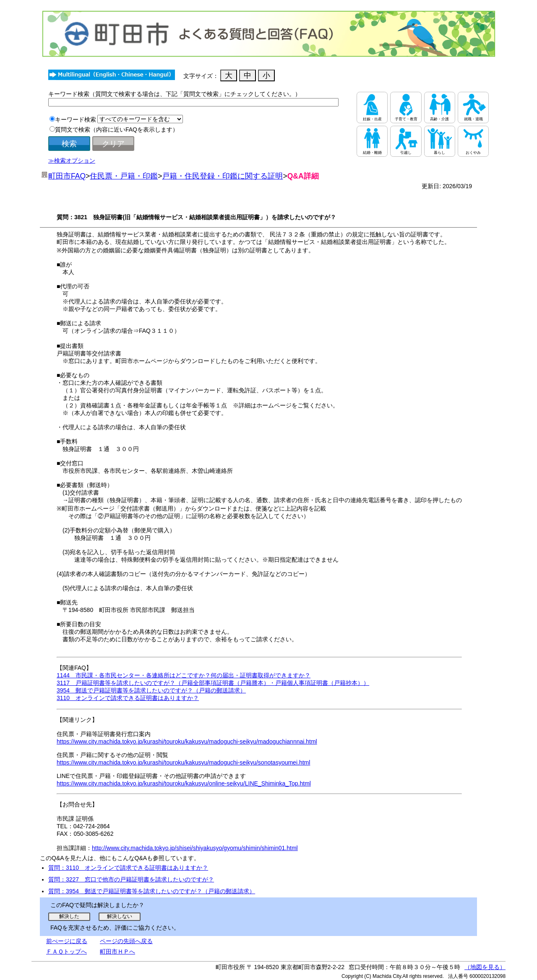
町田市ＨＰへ (117, 951)
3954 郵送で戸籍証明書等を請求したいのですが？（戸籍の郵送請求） (151, 690)
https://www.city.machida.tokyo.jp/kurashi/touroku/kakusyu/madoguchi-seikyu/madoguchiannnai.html (187, 741)
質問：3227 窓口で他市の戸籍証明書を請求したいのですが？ (131, 879)
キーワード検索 (76, 119)
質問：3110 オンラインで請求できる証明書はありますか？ (128, 868)
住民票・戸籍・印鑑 (124, 176)
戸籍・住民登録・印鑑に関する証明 (222, 176)
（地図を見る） (485, 967)
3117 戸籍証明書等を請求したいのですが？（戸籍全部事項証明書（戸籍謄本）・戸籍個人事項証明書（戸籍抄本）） (213, 683)
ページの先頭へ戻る (126, 941)
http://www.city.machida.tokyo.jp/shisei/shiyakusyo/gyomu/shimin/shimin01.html (195, 848)
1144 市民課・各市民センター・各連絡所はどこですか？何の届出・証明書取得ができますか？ (184, 675)
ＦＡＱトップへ (66, 951)
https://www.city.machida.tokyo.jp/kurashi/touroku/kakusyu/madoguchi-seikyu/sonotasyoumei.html (183, 762)
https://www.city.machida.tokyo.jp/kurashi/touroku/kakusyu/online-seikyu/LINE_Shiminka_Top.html (184, 783)
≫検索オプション (72, 161)
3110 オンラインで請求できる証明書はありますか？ (128, 698)
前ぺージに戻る (67, 941)
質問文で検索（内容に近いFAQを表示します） (117, 130)
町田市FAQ (67, 176)
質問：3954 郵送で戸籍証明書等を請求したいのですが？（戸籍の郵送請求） (152, 891)
